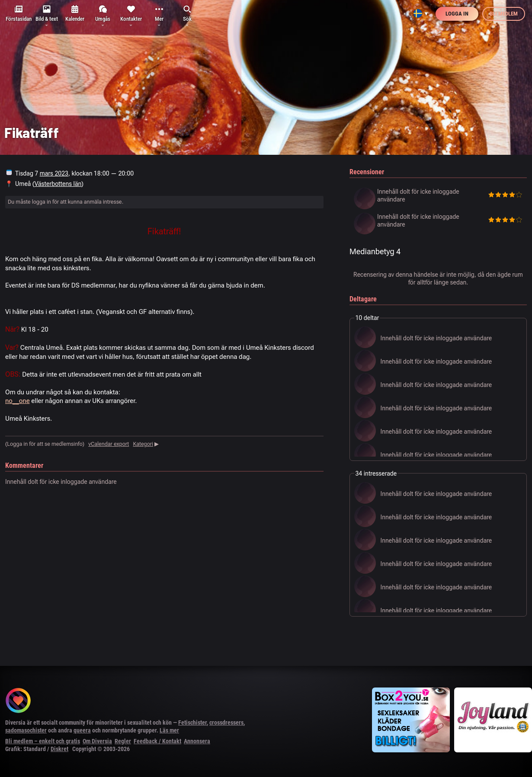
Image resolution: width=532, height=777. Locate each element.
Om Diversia (97, 741)
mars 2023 (54, 173)
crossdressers (226, 723)
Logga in (457, 14)
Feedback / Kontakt (157, 741)
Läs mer (169, 730)
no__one (18, 401)
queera (82, 730)
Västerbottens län (58, 184)
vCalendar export (109, 444)
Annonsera (197, 741)
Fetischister (192, 723)
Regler (123, 741)
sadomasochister (26, 730)
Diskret (59, 749)
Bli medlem (504, 14)
